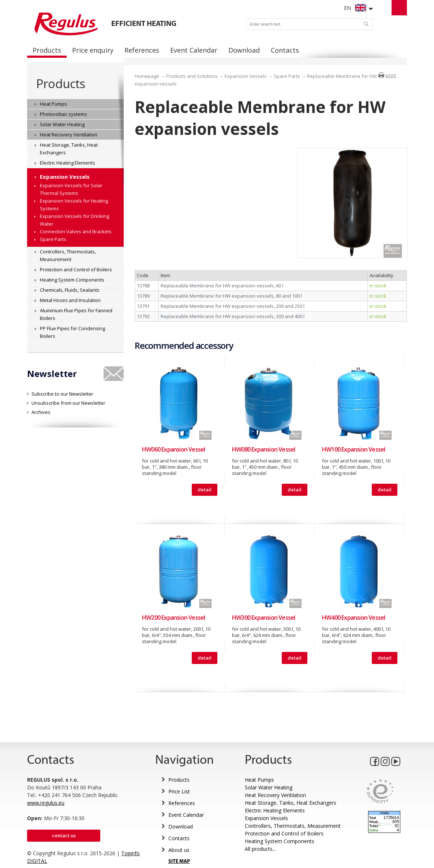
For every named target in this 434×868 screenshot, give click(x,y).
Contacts (179, 838)
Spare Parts (287, 76)
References (182, 803)
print (391, 75)
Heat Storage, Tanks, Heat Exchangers (291, 803)
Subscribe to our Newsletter (62, 394)
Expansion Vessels (246, 76)
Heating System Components (280, 841)
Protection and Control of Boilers (284, 833)
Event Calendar (186, 815)
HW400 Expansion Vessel (353, 618)
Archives (41, 412)
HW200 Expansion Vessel (173, 618)
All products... (260, 849)
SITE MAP (179, 862)
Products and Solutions (192, 76)
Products (61, 84)
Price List (179, 791)
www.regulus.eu (46, 803)
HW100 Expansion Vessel (353, 449)
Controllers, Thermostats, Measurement (293, 826)
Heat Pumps (259, 780)
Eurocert (380, 791)
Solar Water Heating (269, 787)
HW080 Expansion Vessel (263, 449)
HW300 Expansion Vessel (263, 618)
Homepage (147, 76)
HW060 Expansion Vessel (173, 449)
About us (179, 850)
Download (181, 827)
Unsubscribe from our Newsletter (68, 403)
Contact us (64, 835)
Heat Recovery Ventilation (275, 795)
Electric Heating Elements (275, 810)
